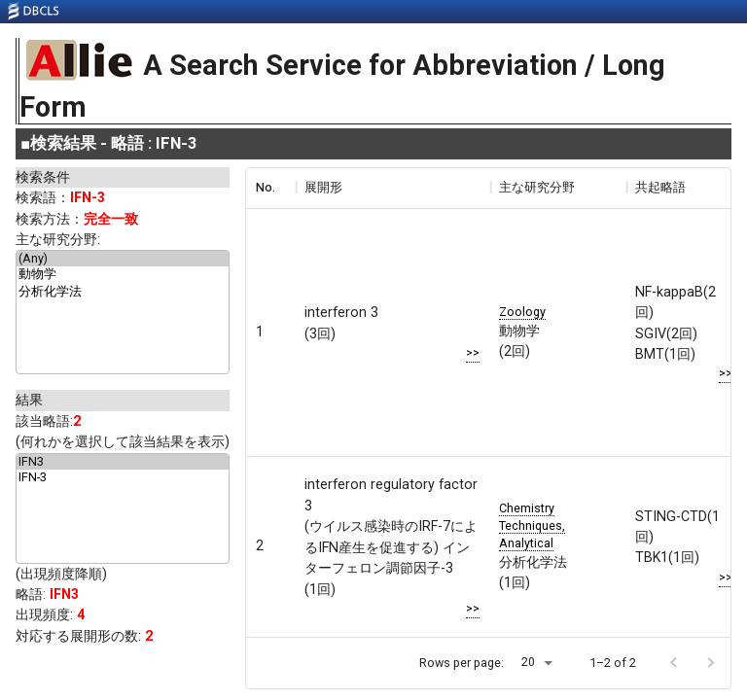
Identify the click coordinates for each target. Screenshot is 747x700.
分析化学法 (123, 293)
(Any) (123, 259)
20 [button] (528, 662)
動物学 (123, 275)
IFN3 (123, 462)
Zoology (522, 312)
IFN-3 (123, 477)
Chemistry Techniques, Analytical (532, 525)
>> (473, 352)
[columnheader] (270, 188)
